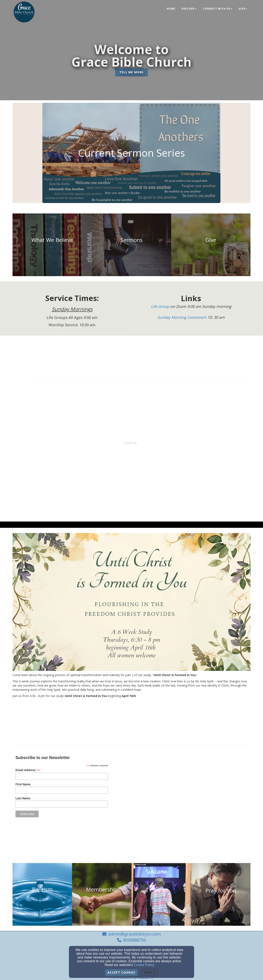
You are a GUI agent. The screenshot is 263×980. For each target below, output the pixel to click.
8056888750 (134, 940)
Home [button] (171, 9)
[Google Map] (201, 782)
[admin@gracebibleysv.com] (188, 823)
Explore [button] (189, 9)
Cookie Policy (144, 965)
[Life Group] (161, 307)
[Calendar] (142, 353)
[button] (131, 72)
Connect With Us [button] (218, 9)
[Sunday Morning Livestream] (182, 317)
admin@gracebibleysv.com (134, 934)
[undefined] (52, 245)
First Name (23, 784)
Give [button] (243, 9)
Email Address (28, 770)
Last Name (23, 798)
